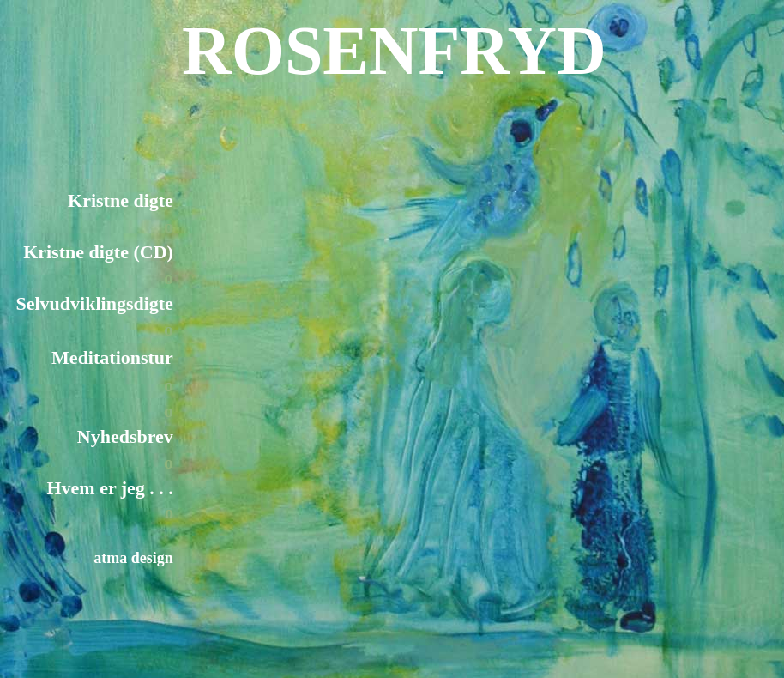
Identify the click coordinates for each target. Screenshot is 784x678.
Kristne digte (121, 200)
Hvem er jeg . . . (109, 488)
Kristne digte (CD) (98, 252)
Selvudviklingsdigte (94, 303)
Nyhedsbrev (125, 436)
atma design (133, 558)
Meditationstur (112, 357)
